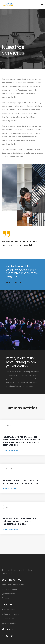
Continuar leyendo (11, 450)
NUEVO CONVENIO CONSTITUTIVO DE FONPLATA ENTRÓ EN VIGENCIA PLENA (21, 482)
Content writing (8, 618)
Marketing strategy (9, 623)
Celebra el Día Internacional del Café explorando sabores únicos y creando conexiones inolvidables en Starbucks (22, 441)
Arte (7, 507)
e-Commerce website (10, 614)
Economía (9, 469)
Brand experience (9, 610)
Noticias (8, 425)
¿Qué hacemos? (8, 594)
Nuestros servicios (9, 589)
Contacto (6, 598)
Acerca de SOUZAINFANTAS (13, 585)
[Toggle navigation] (42, 4)
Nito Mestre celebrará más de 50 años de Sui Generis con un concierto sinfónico (20, 521)
